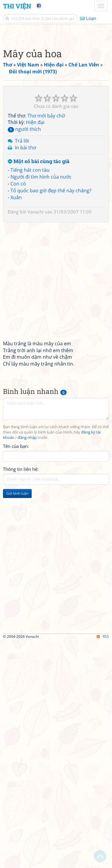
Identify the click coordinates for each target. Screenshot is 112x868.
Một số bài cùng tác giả (39, 273)
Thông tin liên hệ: (21, 581)
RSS (103, 863)
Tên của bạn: (16, 558)
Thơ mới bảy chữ (46, 228)
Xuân (16, 309)
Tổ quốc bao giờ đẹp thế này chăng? (51, 302)
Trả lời (22, 253)
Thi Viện (17, 6)
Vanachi (36, 324)
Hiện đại (35, 234)
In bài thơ (26, 259)
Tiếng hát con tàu (30, 282)
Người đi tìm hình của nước (41, 289)
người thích (24, 241)
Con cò (18, 295)
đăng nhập (27, 549)
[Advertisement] (56, 90)
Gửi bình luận (17, 605)
